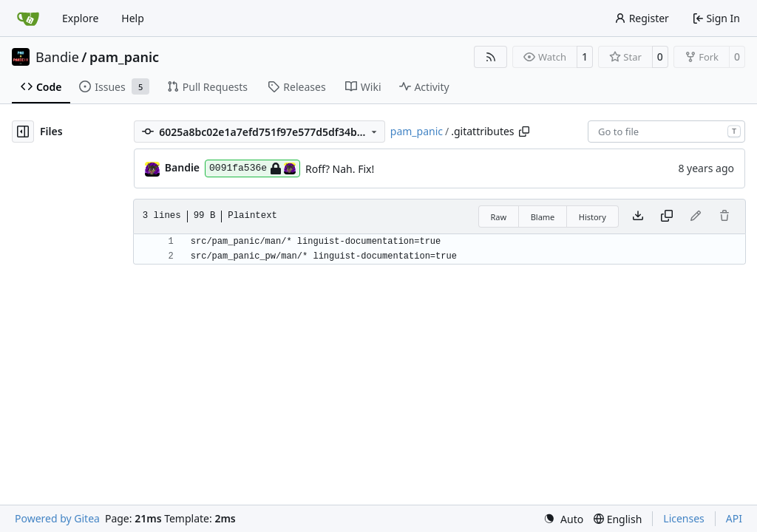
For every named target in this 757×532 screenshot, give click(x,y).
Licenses (684, 518)
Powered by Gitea (57, 518)
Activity (424, 87)
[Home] (28, 18)
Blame (543, 217)
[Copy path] (524, 132)
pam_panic (124, 57)
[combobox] (666, 132)
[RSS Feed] (491, 57)
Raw (499, 217)
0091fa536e (252, 168)
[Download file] (638, 216)
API (734, 518)
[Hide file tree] (23, 132)
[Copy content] (667, 216)
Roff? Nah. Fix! (340, 169)
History (593, 217)
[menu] (563, 519)
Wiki (363, 87)
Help (133, 18)
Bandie (57, 57)
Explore (80, 18)
